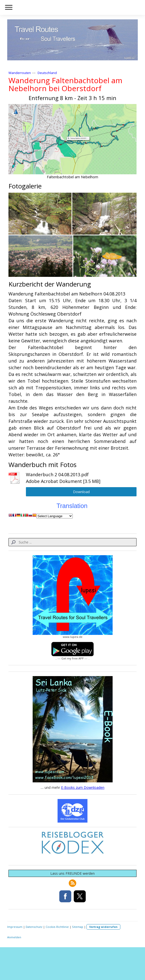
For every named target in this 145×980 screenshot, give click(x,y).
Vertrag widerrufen (103, 927)
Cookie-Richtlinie (57, 927)
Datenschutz (34, 927)
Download (81, 492)
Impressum (15, 927)
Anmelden (14, 937)
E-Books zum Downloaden (83, 787)
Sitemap (78, 927)
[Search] (73, 542)
